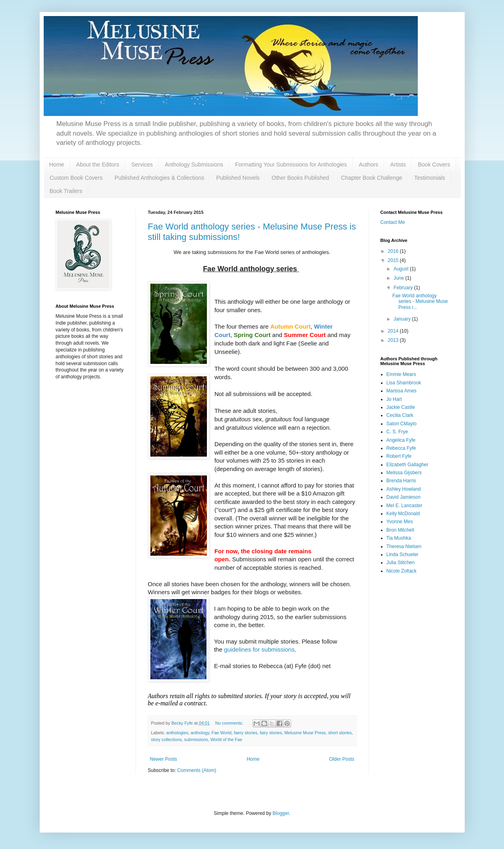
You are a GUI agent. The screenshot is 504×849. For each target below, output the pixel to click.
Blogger (281, 813)
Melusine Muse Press (305, 733)
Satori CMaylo (402, 424)
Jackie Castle (401, 407)
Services (142, 165)
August (402, 269)
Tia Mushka (399, 538)
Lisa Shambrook (404, 383)
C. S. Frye (397, 432)
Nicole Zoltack (402, 571)
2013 (394, 340)
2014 (394, 331)
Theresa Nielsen (404, 546)
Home (57, 165)
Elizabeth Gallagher (408, 465)
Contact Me (393, 222)
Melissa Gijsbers (404, 473)
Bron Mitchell (400, 530)
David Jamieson (404, 497)
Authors (368, 165)
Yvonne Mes (400, 522)
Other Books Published (300, 178)
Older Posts (342, 759)
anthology (200, 733)
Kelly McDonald (403, 514)
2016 (394, 251)
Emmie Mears (401, 374)
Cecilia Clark (400, 415)
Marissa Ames (402, 391)
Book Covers (434, 165)
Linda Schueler (403, 554)
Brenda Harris (401, 481)
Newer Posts (164, 759)
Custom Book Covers (76, 178)
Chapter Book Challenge (372, 178)
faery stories (246, 733)
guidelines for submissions (259, 649)
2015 (394, 260)
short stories (340, 733)
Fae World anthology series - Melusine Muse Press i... (420, 302)
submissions (196, 739)
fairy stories (271, 733)
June (399, 278)
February (404, 288)
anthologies (177, 733)
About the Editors (98, 165)
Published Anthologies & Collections (159, 178)
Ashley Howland (404, 489)
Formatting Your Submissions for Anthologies (291, 165)
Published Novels (238, 178)
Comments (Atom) (197, 770)
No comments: (230, 723)
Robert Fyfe (399, 456)
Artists (398, 165)
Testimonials (430, 178)
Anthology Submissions (194, 165)
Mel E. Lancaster (405, 506)
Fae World (222, 733)
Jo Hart (394, 399)
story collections (167, 739)
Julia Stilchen (401, 563)
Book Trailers (66, 191)
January (403, 319)
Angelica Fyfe (401, 440)
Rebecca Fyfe (401, 448)
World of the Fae (227, 739)
